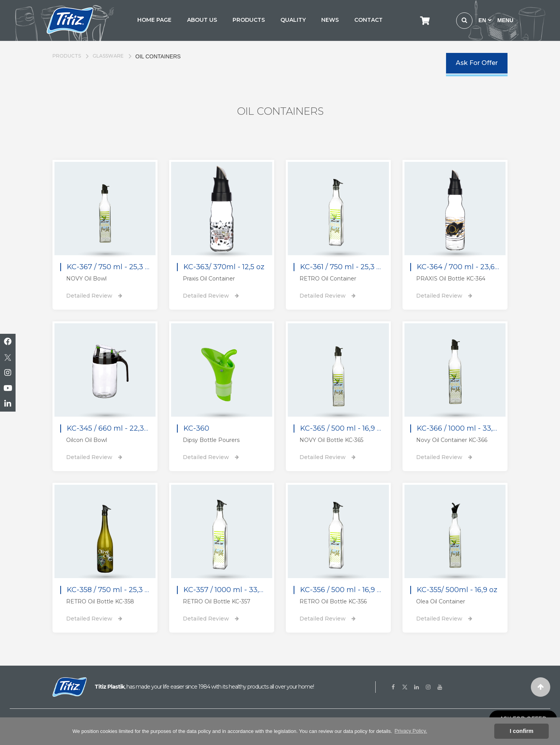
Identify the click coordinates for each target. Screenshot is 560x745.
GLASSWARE (108, 56)
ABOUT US (202, 20)
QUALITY (293, 20)
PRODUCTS (249, 20)
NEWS (330, 20)
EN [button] (485, 20)
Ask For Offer (477, 63)
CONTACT (368, 20)
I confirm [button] (522, 731)
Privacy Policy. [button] (411, 731)
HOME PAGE (154, 20)
